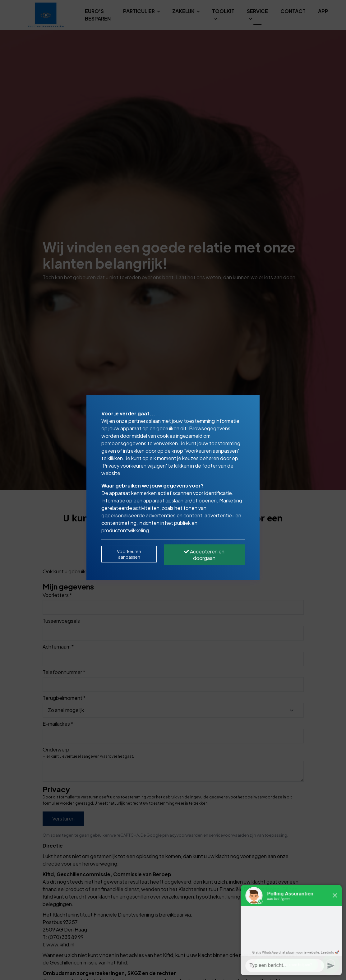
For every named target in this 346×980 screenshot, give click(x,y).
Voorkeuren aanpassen (129, 554)
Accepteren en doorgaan (204, 555)
